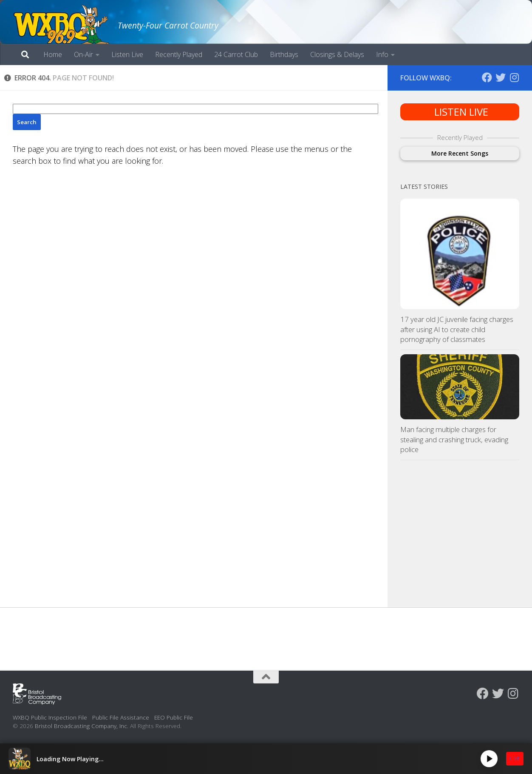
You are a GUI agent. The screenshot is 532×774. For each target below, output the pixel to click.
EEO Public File (174, 717)
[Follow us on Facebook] (487, 77)
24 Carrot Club (236, 54)
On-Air (83, 54)
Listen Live (127, 54)
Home (53, 54)
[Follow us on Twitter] (501, 77)
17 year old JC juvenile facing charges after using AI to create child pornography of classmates (457, 329)
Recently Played (179, 54)
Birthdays (284, 54)
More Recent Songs (460, 153)
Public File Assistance (121, 717)
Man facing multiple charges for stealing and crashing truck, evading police (454, 439)
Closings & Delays (337, 54)
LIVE (515, 758)
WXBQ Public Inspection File (50, 717)
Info (382, 54)
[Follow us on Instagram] (514, 77)
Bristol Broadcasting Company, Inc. (82, 726)
